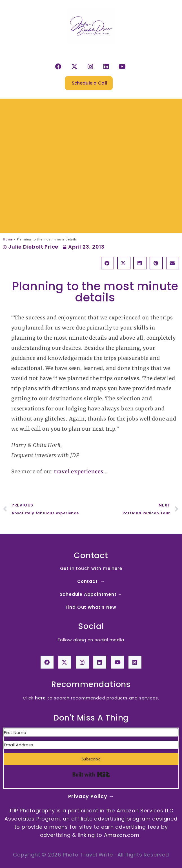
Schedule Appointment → (91, 594)
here (40, 698)
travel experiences (79, 472)
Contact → (91, 581)
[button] (107, 263)
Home (8, 239)
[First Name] (91, 732)
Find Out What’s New (91, 607)
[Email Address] (91, 745)
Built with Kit (91, 774)
